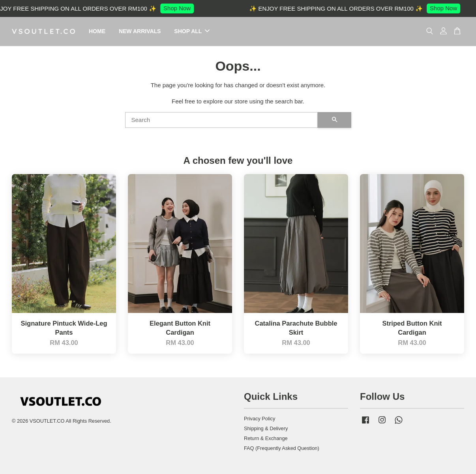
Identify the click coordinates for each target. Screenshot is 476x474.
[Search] (221, 120)
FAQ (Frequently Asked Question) (282, 448)
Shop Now (179, 8)
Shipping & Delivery (266, 428)
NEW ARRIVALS (140, 31)
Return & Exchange (266, 438)
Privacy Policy (260, 419)
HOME (97, 31)
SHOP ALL (192, 31)
